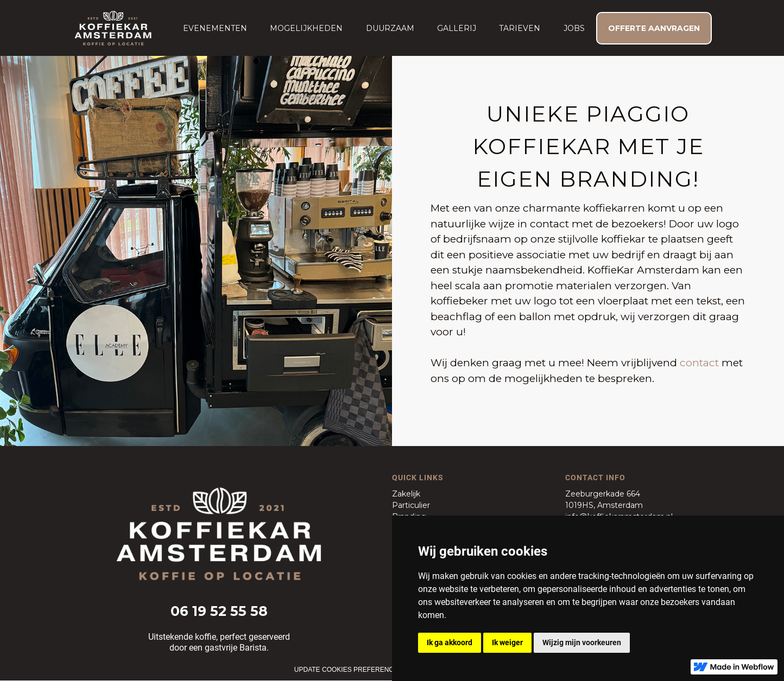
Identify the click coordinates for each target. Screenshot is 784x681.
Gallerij (457, 28)
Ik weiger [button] (507, 642)
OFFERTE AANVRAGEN (654, 28)
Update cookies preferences (348, 670)
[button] (215, 28)
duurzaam (390, 28)
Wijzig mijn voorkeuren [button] (582, 642)
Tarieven (520, 28)
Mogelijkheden (306, 28)
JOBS (574, 28)
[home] (113, 28)
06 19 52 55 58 (219, 611)
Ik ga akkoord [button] (450, 642)
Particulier (411, 505)
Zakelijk (406, 494)
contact (699, 363)
